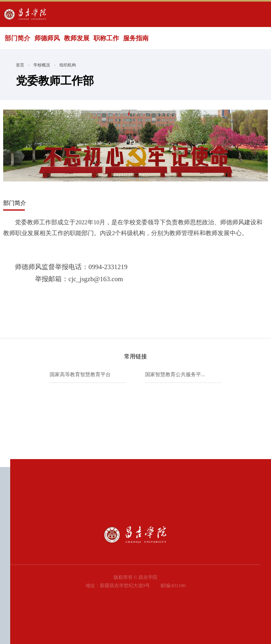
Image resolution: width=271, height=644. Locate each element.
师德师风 (47, 38)
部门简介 (17, 38)
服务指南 (136, 38)
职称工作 (106, 38)
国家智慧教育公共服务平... (175, 374)
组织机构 (68, 65)
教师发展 (77, 38)
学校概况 (42, 65)
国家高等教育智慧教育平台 (80, 374)
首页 (20, 65)
